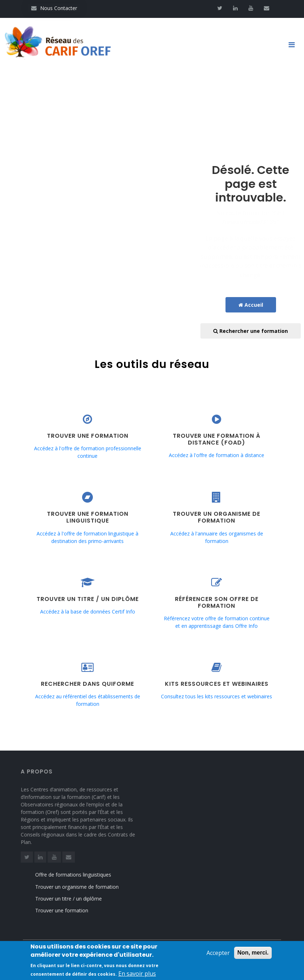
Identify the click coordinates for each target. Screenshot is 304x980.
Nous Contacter (54, 8)
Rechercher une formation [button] (251, 331)
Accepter (218, 956)
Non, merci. (253, 956)
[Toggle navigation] (294, 45)
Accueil (251, 305)
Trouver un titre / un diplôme (76, 899)
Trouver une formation (70, 910)
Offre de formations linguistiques (81, 875)
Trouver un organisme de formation (85, 887)
